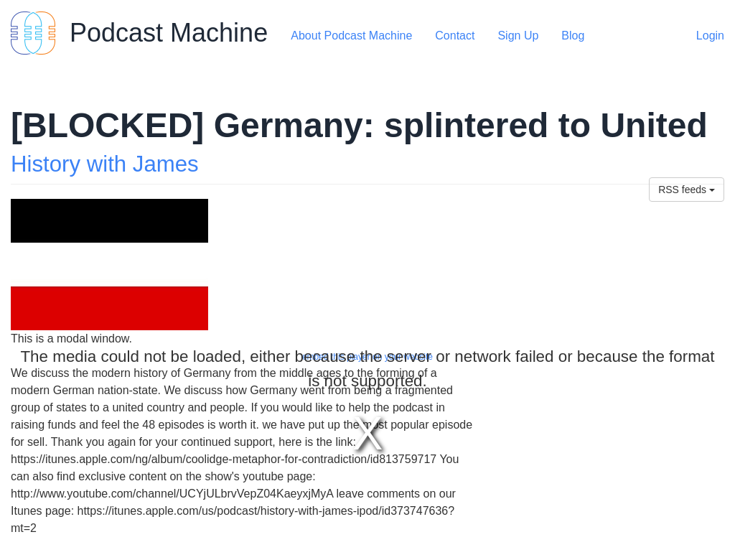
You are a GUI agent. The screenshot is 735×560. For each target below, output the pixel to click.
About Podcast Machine (351, 36)
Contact (455, 36)
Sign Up (518, 36)
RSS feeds (687, 190)
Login (710, 36)
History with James (105, 164)
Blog (573, 36)
